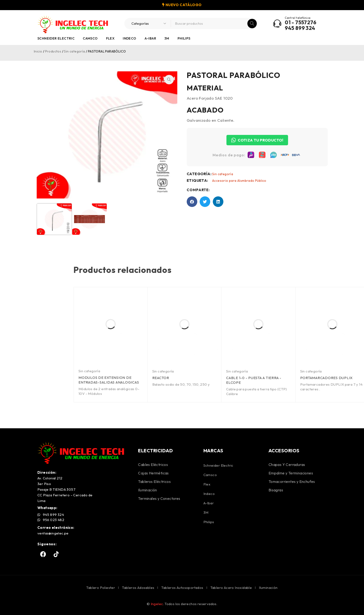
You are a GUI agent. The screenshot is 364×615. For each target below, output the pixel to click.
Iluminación (147, 490)
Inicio (38, 51)
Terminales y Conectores (159, 498)
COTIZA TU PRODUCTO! (269, 140)
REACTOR (339, 378)
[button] (157, 80)
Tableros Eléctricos (154, 481)
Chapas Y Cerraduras (287, 465)
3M (167, 38)
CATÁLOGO (191, 5)
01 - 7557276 (301, 22)
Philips (184, 38)
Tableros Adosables (138, 588)
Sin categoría (74, 51)
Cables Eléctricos (153, 465)
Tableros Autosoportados (182, 588)
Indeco (129, 38)
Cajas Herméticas (153, 473)
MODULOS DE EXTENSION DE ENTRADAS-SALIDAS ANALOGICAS (287, 380)
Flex (110, 38)
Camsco (90, 38)
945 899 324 (300, 28)
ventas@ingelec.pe (53, 533)
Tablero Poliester (101, 588)
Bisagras (276, 490)
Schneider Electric (56, 38)
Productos (53, 51)
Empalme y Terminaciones (291, 473)
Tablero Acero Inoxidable (231, 588)
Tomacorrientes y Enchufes (292, 481)
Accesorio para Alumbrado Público (251, 181)
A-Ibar (150, 38)
